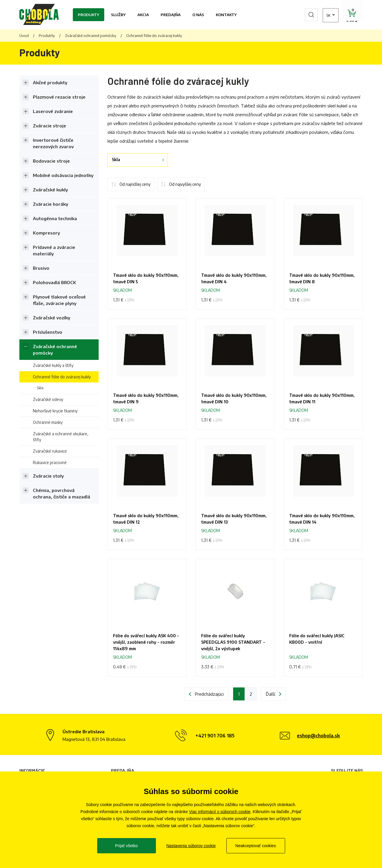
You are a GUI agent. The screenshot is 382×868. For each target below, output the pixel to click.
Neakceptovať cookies (255, 846)
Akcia (143, 15)
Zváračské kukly (50, 190)
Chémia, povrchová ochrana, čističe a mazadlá (62, 493)
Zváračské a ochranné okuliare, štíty (61, 437)
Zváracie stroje (49, 126)
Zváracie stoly (48, 476)
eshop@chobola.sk (318, 736)
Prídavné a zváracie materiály (54, 250)
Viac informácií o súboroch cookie (220, 812)
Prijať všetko (127, 846)
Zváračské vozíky (52, 318)
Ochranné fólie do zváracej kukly (62, 377)
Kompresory (46, 233)
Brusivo (41, 268)
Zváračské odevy (48, 399)
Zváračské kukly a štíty (53, 365)
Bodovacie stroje (51, 161)
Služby (118, 15)
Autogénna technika (55, 218)
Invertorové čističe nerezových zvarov (53, 143)
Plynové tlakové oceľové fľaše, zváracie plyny (59, 300)
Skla (40, 388)
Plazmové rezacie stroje (59, 97)
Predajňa (171, 15)
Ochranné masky (48, 422)
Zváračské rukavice (50, 451)
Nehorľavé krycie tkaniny (55, 411)
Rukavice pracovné (50, 462)
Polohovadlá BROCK (54, 282)
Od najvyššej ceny (185, 184)
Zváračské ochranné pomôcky (91, 36)
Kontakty (226, 15)
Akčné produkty (50, 82)
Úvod (24, 36)
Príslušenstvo (48, 332)
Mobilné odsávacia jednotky (63, 175)
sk (319, 15)
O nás (198, 15)
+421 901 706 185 (215, 736)
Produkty (89, 15)
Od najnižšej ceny (135, 184)
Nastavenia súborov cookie (191, 846)
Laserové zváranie (53, 111)
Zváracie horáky (51, 204)
